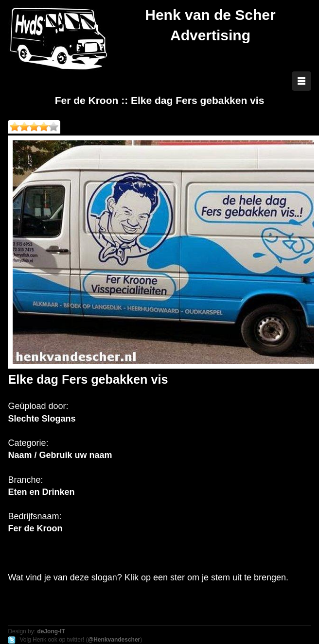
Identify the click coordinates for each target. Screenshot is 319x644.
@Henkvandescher (114, 640)
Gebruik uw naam (75, 455)
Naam (20, 455)
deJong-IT (51, 631)
